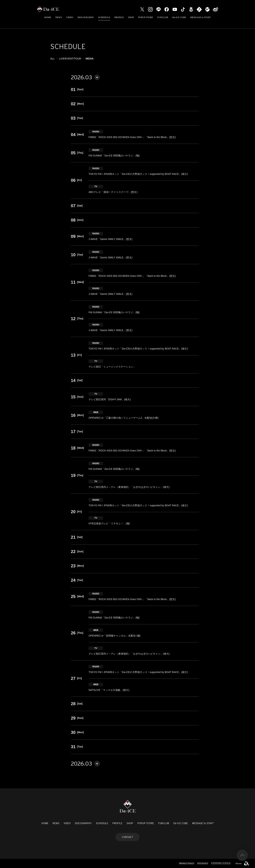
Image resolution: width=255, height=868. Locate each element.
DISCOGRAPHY (86, 17)
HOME (48, 17)
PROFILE (119, 17)
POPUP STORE (146, 17)
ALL (53, 59)
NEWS (59, 17)
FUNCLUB (163, 17)
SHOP (131, 17)
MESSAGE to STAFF (201, 17)
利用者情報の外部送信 (221, 863)
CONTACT (127, 837)
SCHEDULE (104, 17)
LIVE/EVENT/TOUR (70, 59)
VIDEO (70, 17)
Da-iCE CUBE (179, 17)
